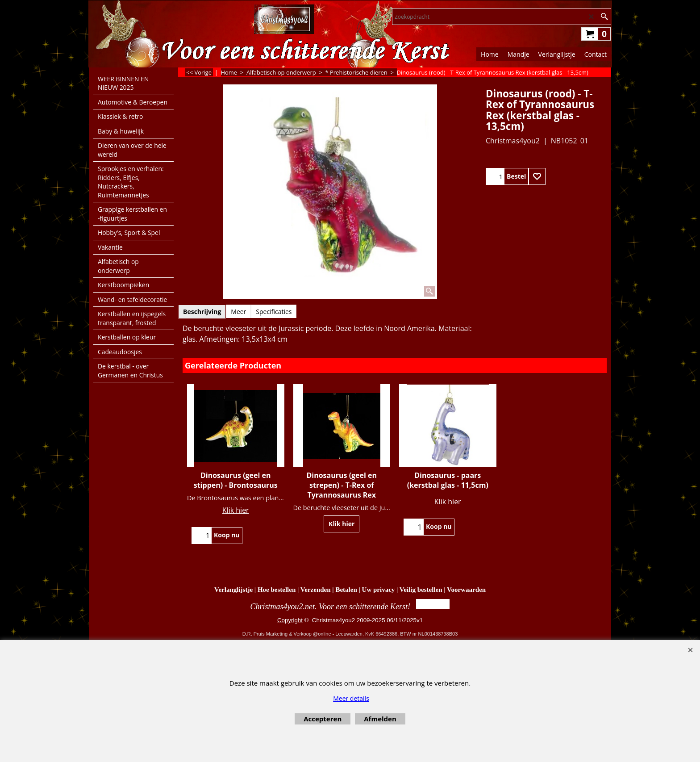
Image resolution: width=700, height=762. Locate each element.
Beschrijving (202, 312)
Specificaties (274, 312)
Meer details (351, 698)
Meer (238, 312)
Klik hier (236, 510)
